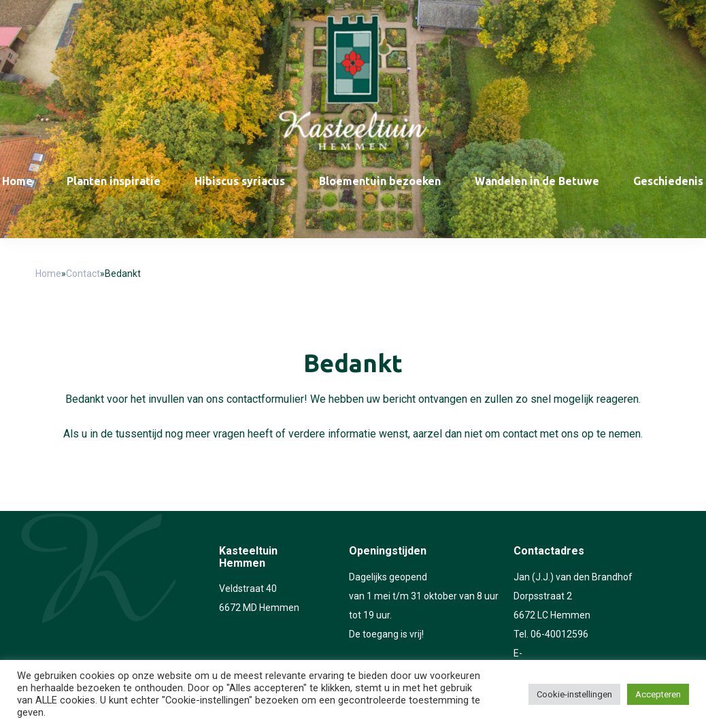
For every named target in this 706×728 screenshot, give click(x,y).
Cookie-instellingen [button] (574, 694)
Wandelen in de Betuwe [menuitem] (537, 181)
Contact (83, 274)
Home (48, 274)
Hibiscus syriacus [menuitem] (240, 181)
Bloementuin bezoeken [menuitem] (380, 181)
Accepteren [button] (658, 694)
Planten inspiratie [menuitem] (114, 181)
